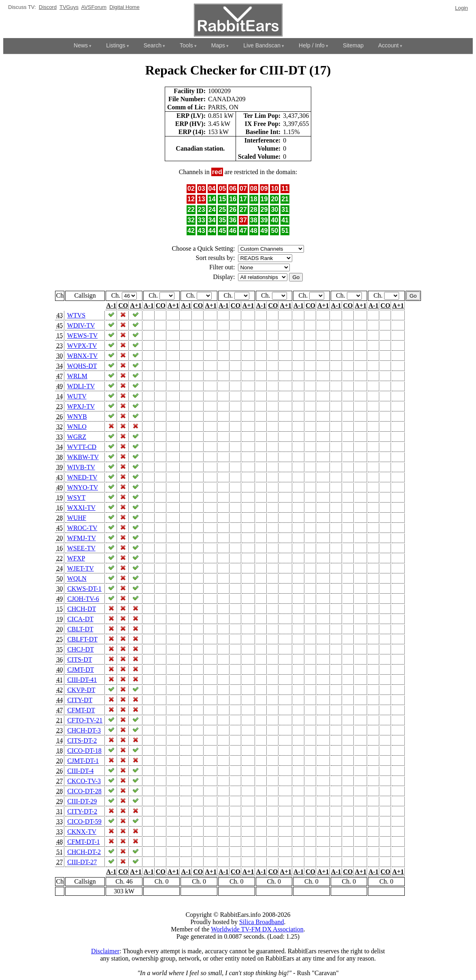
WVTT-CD (82, 447)
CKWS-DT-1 (84, 589)
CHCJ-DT (81, 649)
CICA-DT (80, 619)
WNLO (77, 427)
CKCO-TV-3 (84, 781)
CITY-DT (80, 700)
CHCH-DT (82, 609)
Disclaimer (105, 951)
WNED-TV (82, 477)
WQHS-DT (82, 366)
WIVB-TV (81, 467)
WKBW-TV (83, 457)
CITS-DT (80, 659)
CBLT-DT (80, 629)
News (81, 45)
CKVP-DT (81, 690)
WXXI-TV (81, 508)
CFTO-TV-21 (85, 720)
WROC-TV (82, 528)
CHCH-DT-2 (84, 852)
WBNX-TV (82, 356)
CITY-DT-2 (82, 811)
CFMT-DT (81, 710)
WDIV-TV (81, 325)
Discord (48, 7)
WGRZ (77, 437)
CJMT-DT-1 (83, 761)
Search (153, 45)
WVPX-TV (82, 346)
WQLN (77, 578)
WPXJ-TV (81, 406)
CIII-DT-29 (82, 801)
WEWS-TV (82, 336)
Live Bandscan (262, 45)
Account (388, 45)
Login (461, 8)
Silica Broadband (262, 922)
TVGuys (69, 7)
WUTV (77, 396)
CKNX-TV (82, 832)
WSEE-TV (81, 548)
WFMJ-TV (82, 538)
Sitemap (353, 45)
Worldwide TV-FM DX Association (257, 929)
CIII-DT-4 (80, 771)
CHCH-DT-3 (84, 730)
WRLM (77, 376)
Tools (186, 45)
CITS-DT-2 (82, 740)
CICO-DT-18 (84, 751)
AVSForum (94, 7)
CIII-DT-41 (82, 680)
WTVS (76, 315)
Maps (218, 45)
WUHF (77, 518)
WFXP (76, 558)
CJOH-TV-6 (83, 599)
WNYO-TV (83, 487)
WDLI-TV (81, 386)
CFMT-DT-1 (84, 842)
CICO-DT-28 (84, 791)
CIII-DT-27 (82, 862)
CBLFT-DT (82, 639)
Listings (116, 45)
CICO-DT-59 (84, 821)
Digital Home (124, 7)
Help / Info (312, 45)
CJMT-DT (81, 670)
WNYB (77, 416)
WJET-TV (81, 568)
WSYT (76, 497)
